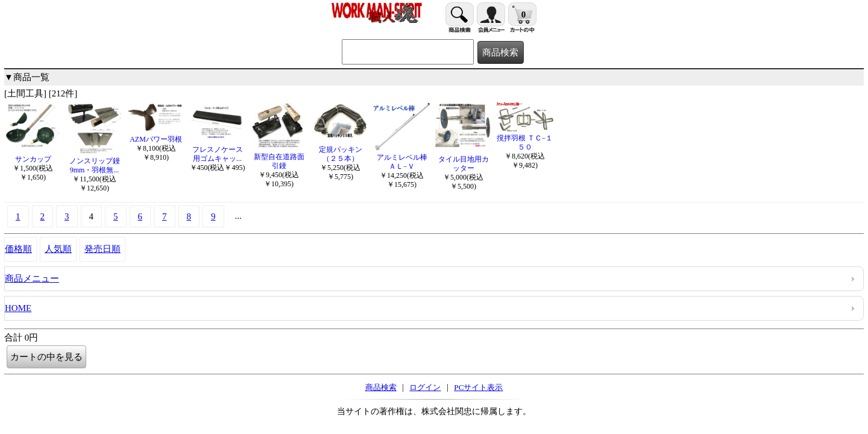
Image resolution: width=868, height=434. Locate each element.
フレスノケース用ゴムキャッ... (217, 149)
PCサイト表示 (478, 387)
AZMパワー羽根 (156, 135)
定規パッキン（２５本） (340, 149)
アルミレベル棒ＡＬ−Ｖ (402, 157)
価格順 (18, 249)
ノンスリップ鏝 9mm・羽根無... (94, 161)
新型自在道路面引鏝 (279, 157)
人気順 (58, 249)
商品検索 (381, 387)
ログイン (425, 387)
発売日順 (102, 249)
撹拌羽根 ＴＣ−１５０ (525, 138)
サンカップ (33, 155)
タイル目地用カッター (463, 159)
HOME (18, 308)
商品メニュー (32, 278)
